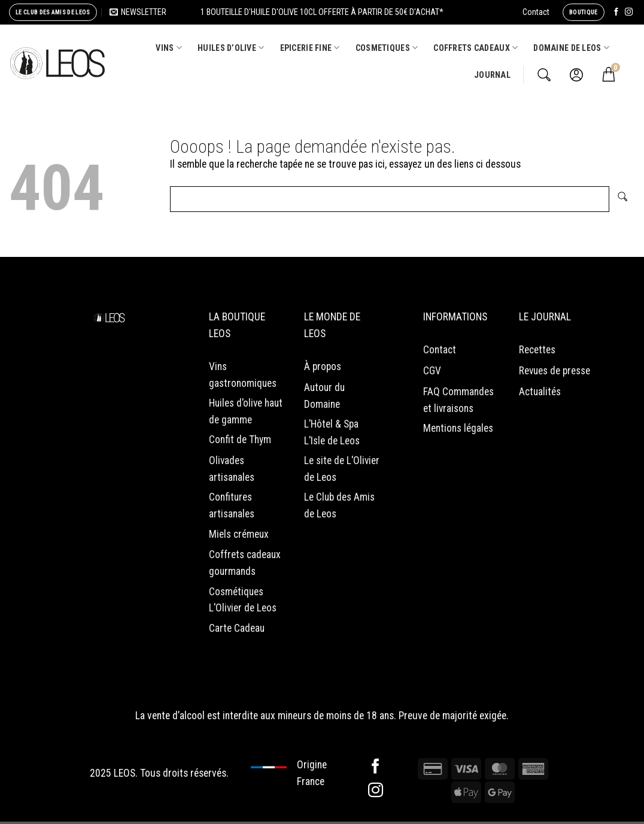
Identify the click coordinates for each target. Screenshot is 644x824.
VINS (169, 48)
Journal (492, 75)
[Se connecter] (576, 75)
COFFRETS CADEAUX (476, 48)
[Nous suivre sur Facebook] (616, 12)
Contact (536, 12)
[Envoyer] (622, 199)
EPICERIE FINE (310, 48)
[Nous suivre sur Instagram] (629, 12)
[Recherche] (544, 75)
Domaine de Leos (571, 48)
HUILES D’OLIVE (231, 48)
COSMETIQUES (387, 48)
